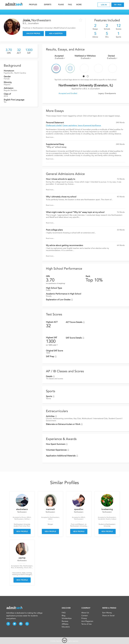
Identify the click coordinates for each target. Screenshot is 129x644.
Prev (47, 68)
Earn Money (107, 613)
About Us (85, 613)
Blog (64, 616)
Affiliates (65, 624)
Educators (66, 627)
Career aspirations (70, 125)
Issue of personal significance (89, 125)
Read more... (50, 137)
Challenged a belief (54, 125)
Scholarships (67, 618)
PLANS (61, 5)
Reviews (65, 621)
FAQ (70, 5)
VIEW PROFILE (22, 531)
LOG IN (104, 5)
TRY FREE (118, 5)
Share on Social (108, 616)
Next (124, 68)
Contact (85, 616)
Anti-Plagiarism (87, 621)
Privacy (84, 618)
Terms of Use (86, 624)
